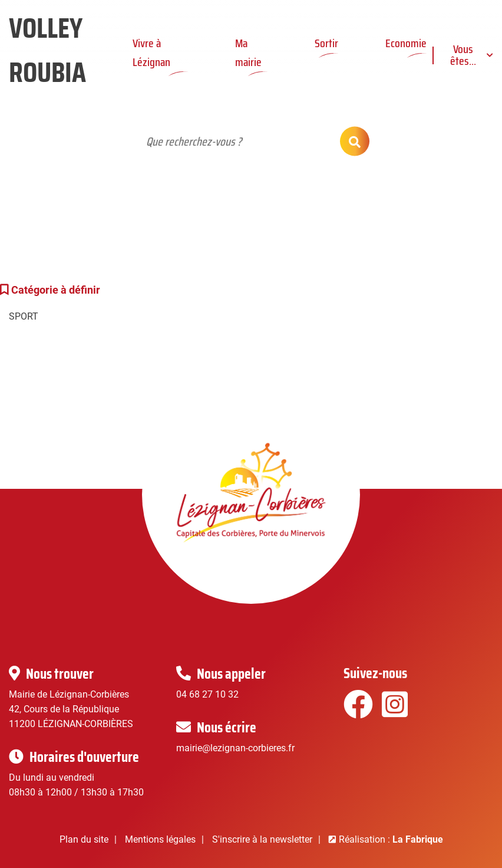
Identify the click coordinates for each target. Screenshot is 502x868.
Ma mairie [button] (248, 52)
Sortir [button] (326, 43)
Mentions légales (160, 839)
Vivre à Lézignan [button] (151, 52)
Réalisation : (391, 839)
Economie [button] (406, 43)
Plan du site (84, 839)
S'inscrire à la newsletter (262, 839)
